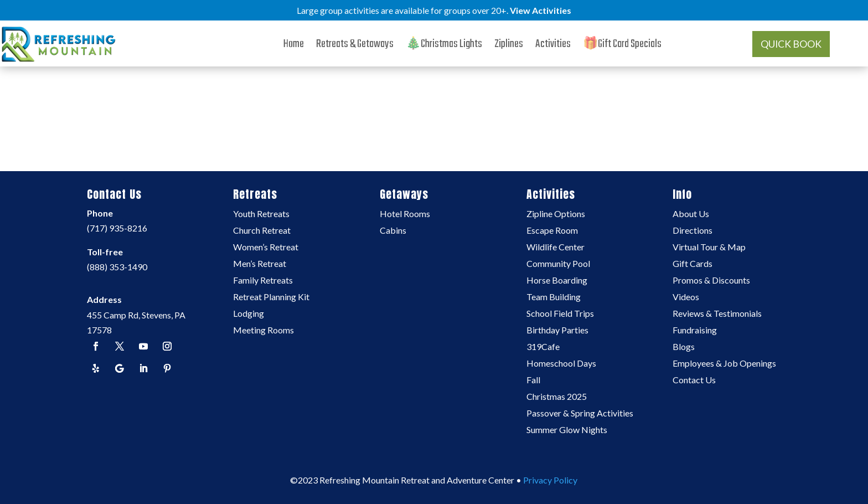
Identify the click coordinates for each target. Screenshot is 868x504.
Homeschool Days (561, 364)
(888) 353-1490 (117, 267)
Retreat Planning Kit (271, 297)
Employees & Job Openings (724, 364)
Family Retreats (263, 281)
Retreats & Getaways (355, 47)
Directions (693, 231)
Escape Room (552, 231)
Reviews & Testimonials (717, 314)
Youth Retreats (261, 214)
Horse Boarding (557, 281)
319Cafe (543, 347)
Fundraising (695, 331)
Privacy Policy (550, 480)
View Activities (541, 10)
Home (294, 47)
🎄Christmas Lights (444, 47)
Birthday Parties (557, 331)
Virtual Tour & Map (709, 248)
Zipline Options (556, 214)
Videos (686, 297)
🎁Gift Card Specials (622, 47)
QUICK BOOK (791, 44)
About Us (691, 214)
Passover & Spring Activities (580, 414)
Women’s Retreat (266, 248)
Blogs (684, 347)
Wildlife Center (556, 248)
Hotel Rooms (405, 214)
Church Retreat (262, 231)
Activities (553, 47)
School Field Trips (560, 314)
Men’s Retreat (260, 264)
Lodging (249, 314)
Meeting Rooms (263, 331)
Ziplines (509, 47)
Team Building (554, 297)
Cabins (393, 231)
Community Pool (558, 264)
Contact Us (694, 380)
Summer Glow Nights (567, 430)
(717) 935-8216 (117, 228)
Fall (533, 380)
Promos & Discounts (711, 281)
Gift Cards (693, 264)
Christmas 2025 (557, 397)
